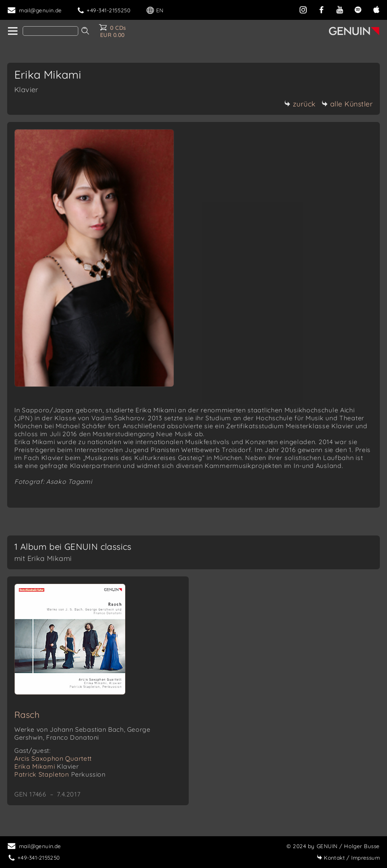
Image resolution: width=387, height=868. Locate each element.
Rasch (27, 715)
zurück (300, 104)
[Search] (50, 31)
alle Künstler (347, 104)
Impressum (348, 857)
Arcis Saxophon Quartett (53, 758)
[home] (12, 31)
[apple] (376, 9)
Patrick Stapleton (60, 774)
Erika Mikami (46, 766)
